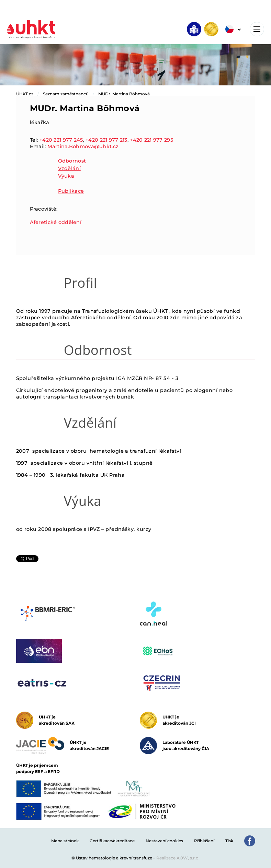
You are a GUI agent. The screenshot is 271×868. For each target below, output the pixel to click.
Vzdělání (69, 168)
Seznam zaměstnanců (66, 94)
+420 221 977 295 (151, 140)
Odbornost (72, 161)
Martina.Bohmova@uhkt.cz (83, 146)
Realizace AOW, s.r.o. (178, 858)
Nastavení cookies (164, 841)
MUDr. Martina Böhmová (124, 94)
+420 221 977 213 (106, 140)
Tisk (229, 841)
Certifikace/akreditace (112, 841)
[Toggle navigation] (257, 29)
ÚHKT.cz (25, 94)
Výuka (66, 176)
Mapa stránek (65, 841)
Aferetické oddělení (56, 222)
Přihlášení (204, 841)
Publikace (71, 191)
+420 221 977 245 (61, 140)
